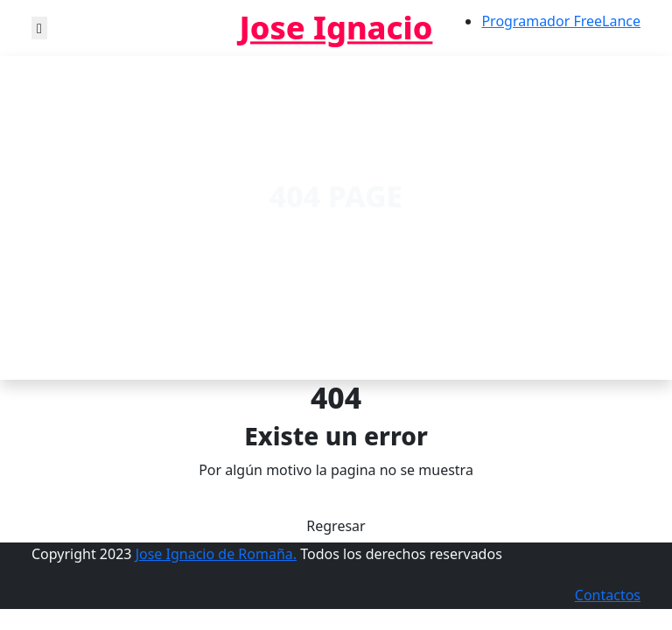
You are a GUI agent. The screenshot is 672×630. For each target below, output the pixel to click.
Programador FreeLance (561, 21)
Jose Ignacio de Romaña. (216, 554)
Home (291, 234)
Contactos (608, 595)
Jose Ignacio (336, 28)
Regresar (336, 526)
